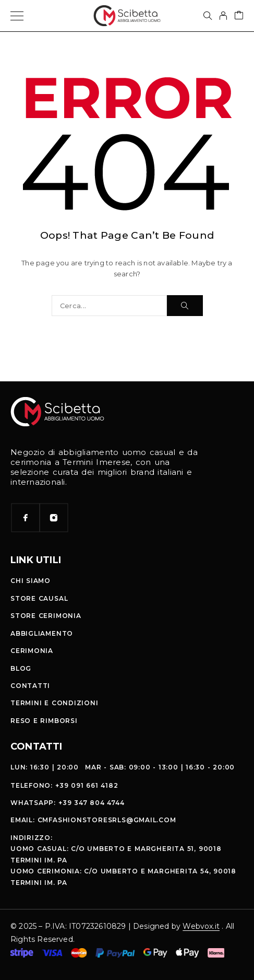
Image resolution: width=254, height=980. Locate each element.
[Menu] (17, 16)
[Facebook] (26, 518)
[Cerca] (208, 16)
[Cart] (239, 16)
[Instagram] (54, 518)
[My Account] (223, 16)
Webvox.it (201, 926)
